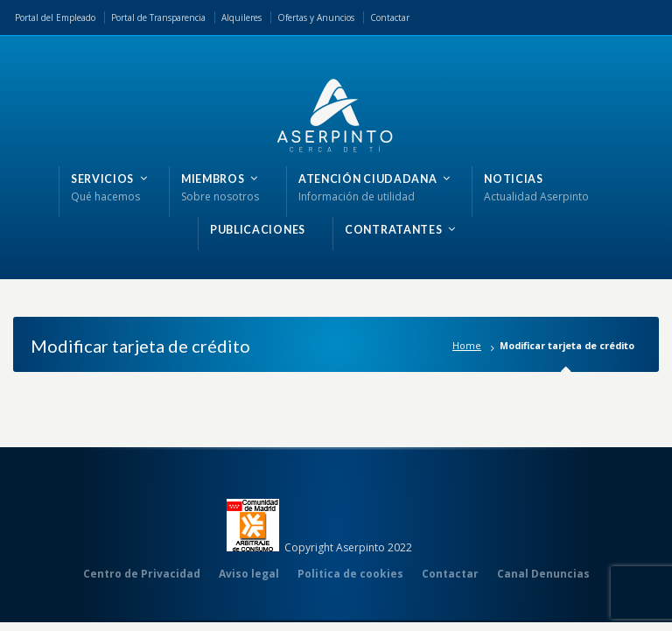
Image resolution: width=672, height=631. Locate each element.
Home (467, 345)
